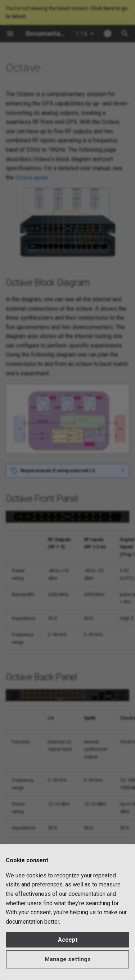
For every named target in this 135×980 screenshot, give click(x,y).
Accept (68, 940)
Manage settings (68, 959)
